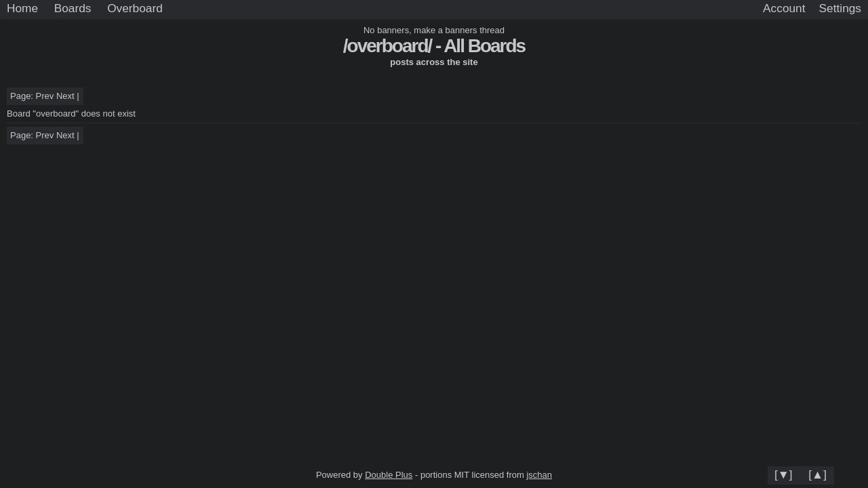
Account (784, 8)
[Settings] (840, 9)
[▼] (784, 474)
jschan (539, 475)
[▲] (817, 474)
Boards (73, 8)
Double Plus (389, 475)
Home (22, 8)
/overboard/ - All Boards (434, 46)
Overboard (135, 8)
